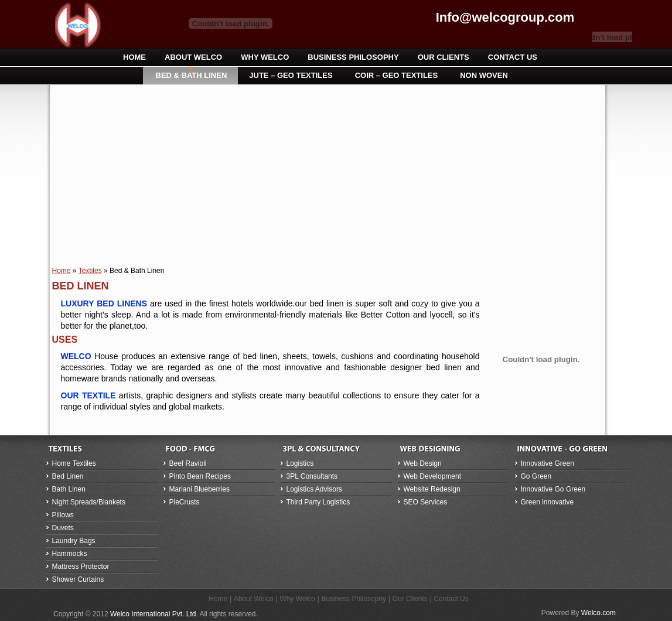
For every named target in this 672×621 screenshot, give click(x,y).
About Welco (254, 599)
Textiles (90, 271)
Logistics (300, 463)
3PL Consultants (312, 476)
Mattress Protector (81, 567)
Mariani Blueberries (199, 489)
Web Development (433, 476)
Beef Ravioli (188, 463)
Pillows (63, 515)
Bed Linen (68, 476)
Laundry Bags (74, 541)
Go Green (536, 476)
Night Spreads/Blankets (89, 502)
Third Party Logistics (318, 502)
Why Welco (297, 599)
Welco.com (598, 613)
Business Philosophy (354, 599)
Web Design (423, 463)
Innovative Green (548, 463)
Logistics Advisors (314, 489)
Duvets (63, 528)
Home (62, 271)
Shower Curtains (78, 579)
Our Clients (410, 599)
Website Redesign (432, 489)
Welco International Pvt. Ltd (153, 614)
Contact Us (451, 599)
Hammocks (70, 554)
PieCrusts (185, 502)
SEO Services (426, 502)
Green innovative (548, 502)
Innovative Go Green (553, 489)
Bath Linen (69, 489)
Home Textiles (74, 463)
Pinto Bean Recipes (200, 476)
